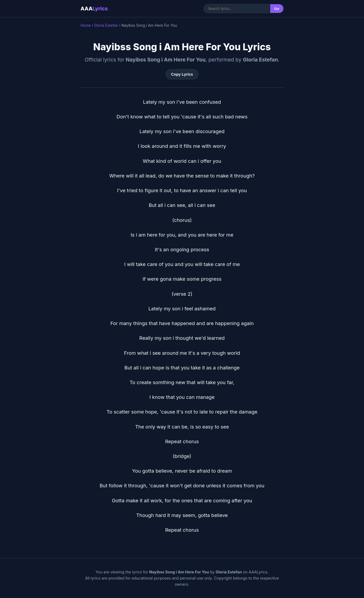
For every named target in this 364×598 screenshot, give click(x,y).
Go (277, 9)
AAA (94, 9)
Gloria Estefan (106, 25)
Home (86, 25)
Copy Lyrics (182, 74)
